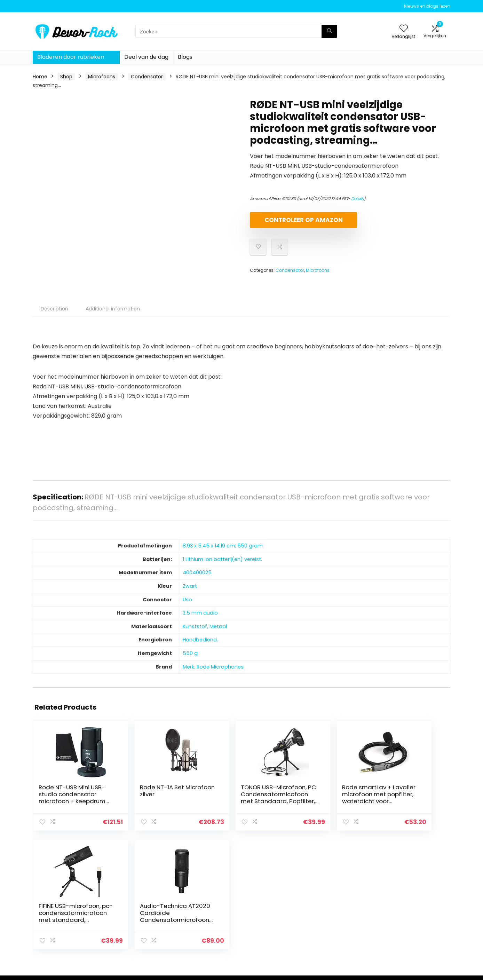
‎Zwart (190, 592)
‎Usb (187, 606)
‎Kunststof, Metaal (205, 632)
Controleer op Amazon (290, 223)
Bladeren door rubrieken (71, 57)
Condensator (147, 77)
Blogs (185, 57)
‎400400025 (197, 578)
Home (40, 77)
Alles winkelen (336, 908)
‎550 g (190, 659)
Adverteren (333, 937)
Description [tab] (54, 315)
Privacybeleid (403, 898)
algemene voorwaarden (417, 908)
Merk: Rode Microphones (213, 673)
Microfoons (102, 77)
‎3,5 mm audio (200, 619)
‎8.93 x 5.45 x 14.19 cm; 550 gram (223, 552)
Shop (66, 77)
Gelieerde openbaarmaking (408, 920)
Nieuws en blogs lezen (427, 6)
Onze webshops (339, 927)
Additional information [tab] (113, 315)
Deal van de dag (146, 57)
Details (357, 199)
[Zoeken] (329, 31)
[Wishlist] (404, 29)
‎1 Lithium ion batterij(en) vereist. (222, 565)
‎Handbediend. (200, 646)
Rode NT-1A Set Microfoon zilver (132, 797)
